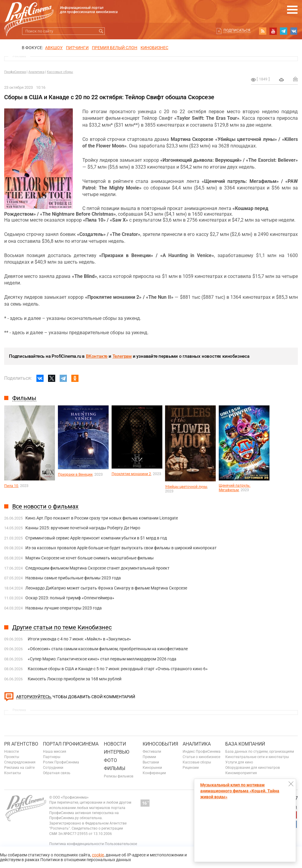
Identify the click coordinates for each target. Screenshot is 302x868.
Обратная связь (57, 773)
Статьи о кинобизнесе (201, 757)
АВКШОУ (54, 48)
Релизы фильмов (119, 776)
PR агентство (21, 744)
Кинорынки (152, 768)
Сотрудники (53, 768)
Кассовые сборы (60, 72)
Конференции (154, 773)
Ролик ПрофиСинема (61, 762)
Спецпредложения (20, 762)
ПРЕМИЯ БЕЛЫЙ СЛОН (115, 48)
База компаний (245, 744)
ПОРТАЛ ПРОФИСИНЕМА (71, 744)
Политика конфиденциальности (77, 844)
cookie (98, 855)
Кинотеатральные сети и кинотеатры (257, 757)
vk (294, 31)
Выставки (151, 762)
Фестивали (152, 752)
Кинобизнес (154, 48)
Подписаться (237, 30)
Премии (149, 757)
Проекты (12, 757)
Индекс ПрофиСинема (202, 752)
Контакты (13, 773)
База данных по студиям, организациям (260, 752)
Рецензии (191, 768)
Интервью (117, 752)
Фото (110, 760)
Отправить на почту (295, 79)
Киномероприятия (241, 773)
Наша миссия (55, 752)
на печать (281, 80)
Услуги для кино (239, 762)
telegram (283, 31)
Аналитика (36, 72)
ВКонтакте (97, 356)
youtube (273, 31)
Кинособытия (160, 744)
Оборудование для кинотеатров (253, 768)
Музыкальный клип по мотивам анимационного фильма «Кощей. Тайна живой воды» (240, 791)
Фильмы (115, 768)
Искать (101, 31)
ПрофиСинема (15, 72)
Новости (11, 752)
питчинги (77, 48)
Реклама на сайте (19, 768)
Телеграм (122, 356)
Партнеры (52, 757)
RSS (263, 31)
